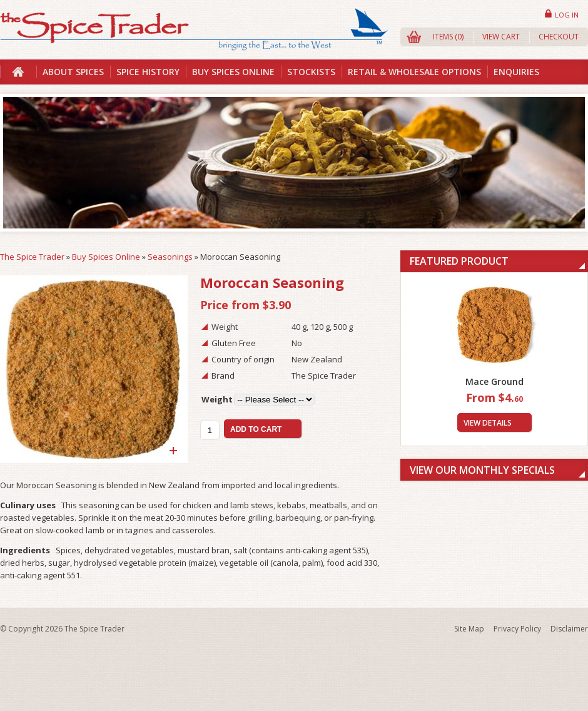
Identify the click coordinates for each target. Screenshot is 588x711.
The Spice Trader (32, 257)
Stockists (311, 72)
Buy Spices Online (233, 72)
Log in (567, 15)
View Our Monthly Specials (482, 470)
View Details (488, 423)
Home (18, 72)
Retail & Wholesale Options (414, 72)
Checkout (559, 37)
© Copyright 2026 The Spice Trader (62, 629)
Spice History (148, 72)
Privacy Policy (517, 629)
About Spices (73, 72)
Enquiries (516, 72)
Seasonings (170, 257)
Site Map (469, 629)
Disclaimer (569, 629)
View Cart (501, 37)
